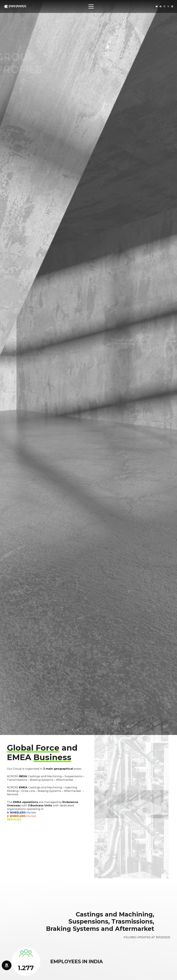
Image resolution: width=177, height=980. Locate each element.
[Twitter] (168, 6)
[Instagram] (164, 6)
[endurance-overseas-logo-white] (15, 7)
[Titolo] (157, 6)
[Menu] (91, 6)
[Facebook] (161, 6)
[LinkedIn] (172, 6)
